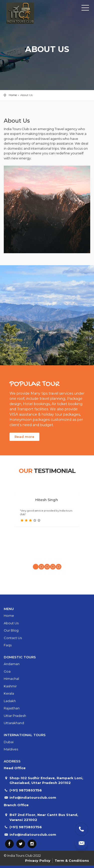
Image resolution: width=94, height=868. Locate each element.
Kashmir (10, 686)
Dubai (9, 742)
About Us (11, 623)
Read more (24, 437)
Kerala (9, 693)
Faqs (8, 645)
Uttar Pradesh (15, 716)
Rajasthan (12, 708)
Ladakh (10, 701)
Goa (7, 671)
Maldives (11, 749)
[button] (41, 550)
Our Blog (11, 630)
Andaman (12, 664)
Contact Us (13, 638)
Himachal (11, 679)
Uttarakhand (14, 723)
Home (13, 95)
